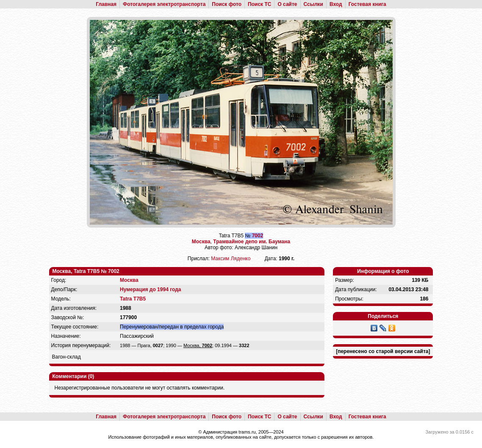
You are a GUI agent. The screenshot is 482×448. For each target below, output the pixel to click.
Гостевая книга (367, 4)
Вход (336, 4)
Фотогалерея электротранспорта (164, 4)
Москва (201, 242)
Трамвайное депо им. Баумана (252, 242)
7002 (258, 236)
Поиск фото (227, 4)
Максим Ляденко (231, 259)
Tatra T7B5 (133, 299)
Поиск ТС (259, 4)
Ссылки (313, 4)
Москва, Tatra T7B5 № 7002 (86, 271)
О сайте (287, 4)
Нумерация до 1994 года (150, 289)
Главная (106, 4)
